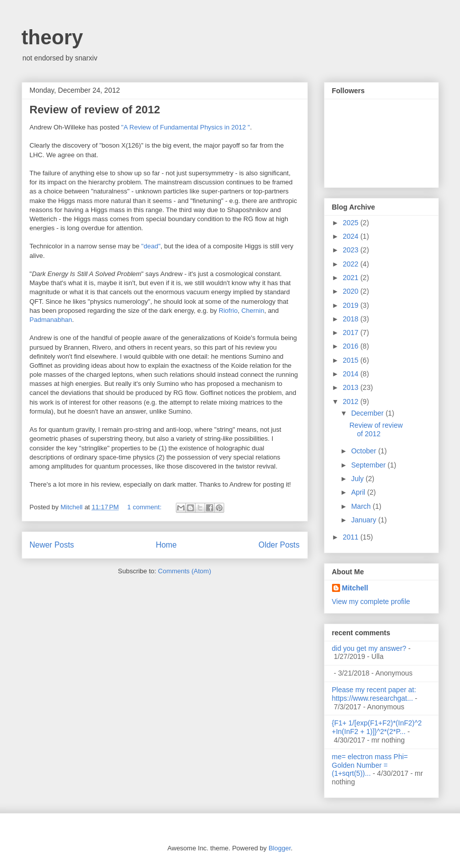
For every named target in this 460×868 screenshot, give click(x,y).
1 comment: (146, 507)
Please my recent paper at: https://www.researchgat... (374, 694)
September (369, 465)
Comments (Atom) (185, 571)
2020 (351, 291)
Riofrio (228, 311)
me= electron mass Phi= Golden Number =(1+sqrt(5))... (370, 765)
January (365, 520)
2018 (351, 319)
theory (52, 37)
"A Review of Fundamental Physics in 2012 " (186, 127)
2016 (351, 346)
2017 (351, 332)
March (362, 506)
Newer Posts (52, 545)
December (368, 413)
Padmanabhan (51, 320)
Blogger (280, 848)
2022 (351, 264)
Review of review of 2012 (95, 110)
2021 (351, 278)
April (359, 492)
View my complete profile (371, 602)
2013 (351, 387)
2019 (351, 305)
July (358, 479)
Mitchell (355, 588)
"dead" (151, 246)
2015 (351, 360)
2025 (351, 223)
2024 (351, 236)
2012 (351, 402)
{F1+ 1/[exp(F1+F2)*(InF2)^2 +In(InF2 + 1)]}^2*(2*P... (377, 727)
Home (166, 545)
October (365, 451)
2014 (351, 374)
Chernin (253, 311)
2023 (351, 250)
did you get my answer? (369, 648)
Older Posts (279, 545)
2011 (351, 537)
